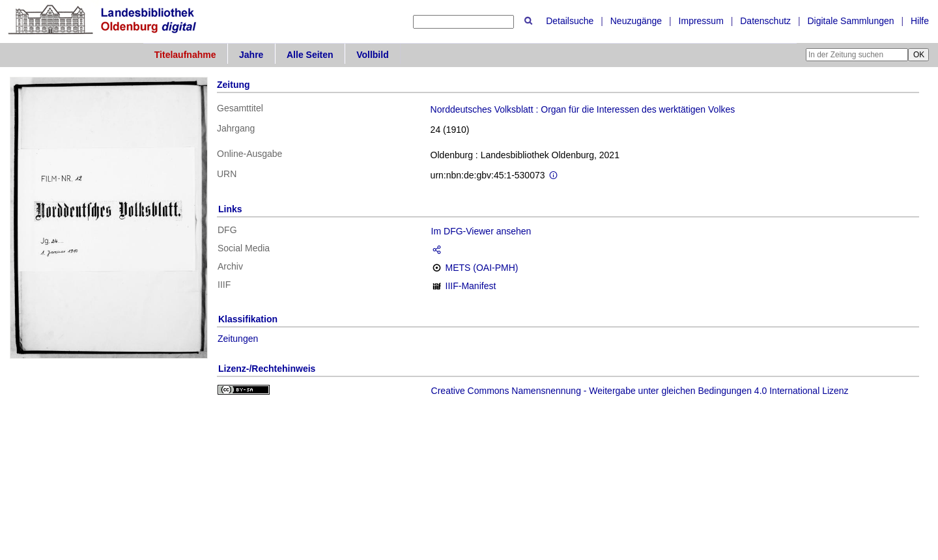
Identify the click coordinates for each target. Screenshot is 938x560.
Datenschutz (765, 21)
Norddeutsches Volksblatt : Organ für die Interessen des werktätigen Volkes (583, 109)
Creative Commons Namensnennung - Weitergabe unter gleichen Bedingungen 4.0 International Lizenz (640, 391)
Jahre (251, 55)
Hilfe (920, 21)
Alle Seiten (310, 55)
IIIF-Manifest (471, 286)
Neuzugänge (636, 21)
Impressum (701, 21)
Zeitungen (238, 339)
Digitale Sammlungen (850, 21)
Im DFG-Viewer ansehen (481, 231)
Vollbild (373, 55)
